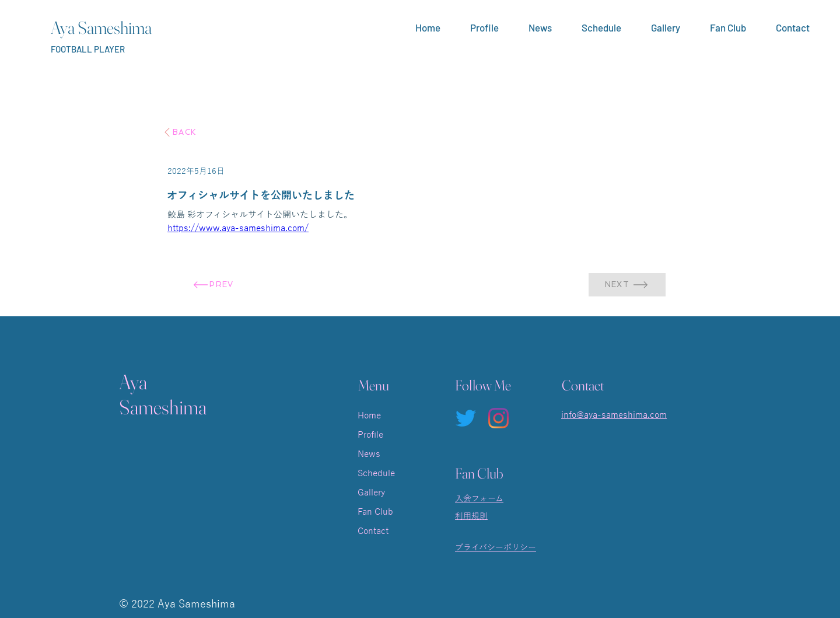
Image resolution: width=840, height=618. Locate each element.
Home (369, 416)
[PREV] (213, 285)
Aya (133, 382)
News (369, 454)
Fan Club (375, 512)
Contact (373, 531)
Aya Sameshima (101, 28)
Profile (370, 435)
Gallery (371, 493)
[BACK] (179, 132)
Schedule (376, 473)
